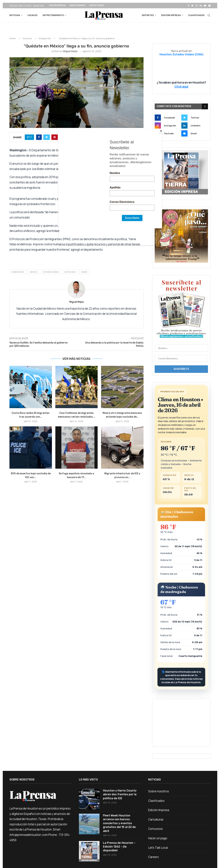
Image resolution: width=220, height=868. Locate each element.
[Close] (161, 131)
